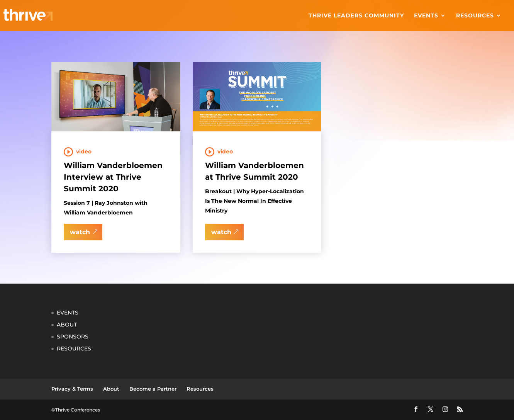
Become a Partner (153, 389)
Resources (475, 16)
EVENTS (68, 313)
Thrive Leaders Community (356, 16)
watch (80, 232)
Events (426, 16)
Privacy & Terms (72, 389)
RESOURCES (74, 349)
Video (84, 151)
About (111, 389)
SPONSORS (73, 337)
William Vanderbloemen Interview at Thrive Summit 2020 (113, 177)
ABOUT (67, 325)
